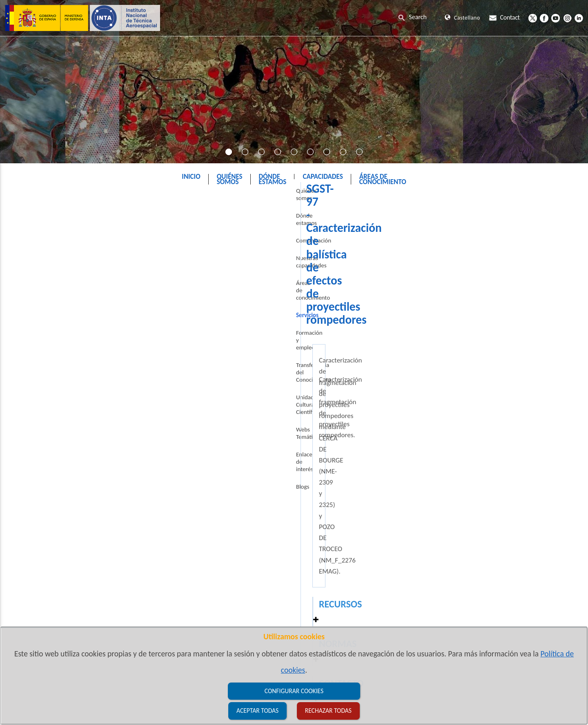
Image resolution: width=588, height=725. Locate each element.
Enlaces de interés (39, 397)
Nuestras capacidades (43, 274)
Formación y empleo (42, 327)
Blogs (23, 415)
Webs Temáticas (36, 380)
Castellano (462, 18)
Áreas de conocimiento (45, 292)
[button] (558, 361)
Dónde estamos (36, 239)
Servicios (307, 197)
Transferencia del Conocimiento (56, 345)
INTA (275, 197)
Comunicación (34, 257)
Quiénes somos (35, 222)
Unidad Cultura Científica (47, 362)
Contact (504, 17)
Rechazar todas (328, 711)
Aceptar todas (257, 711)
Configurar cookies (294, 691)
